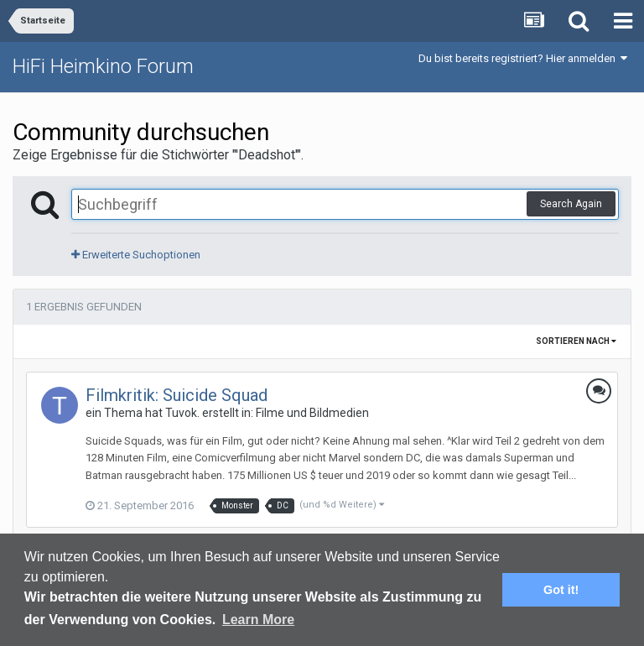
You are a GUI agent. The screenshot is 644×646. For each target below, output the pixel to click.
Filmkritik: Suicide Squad (177, 395)
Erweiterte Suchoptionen (136, 255)
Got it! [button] (561, 590)
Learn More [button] (258, 620)
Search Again (571, 204)
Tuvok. (182, 413)
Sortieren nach (576, 341)
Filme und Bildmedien (312, 413)
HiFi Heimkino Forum (103, 66)
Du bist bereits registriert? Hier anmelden (523, 58)
